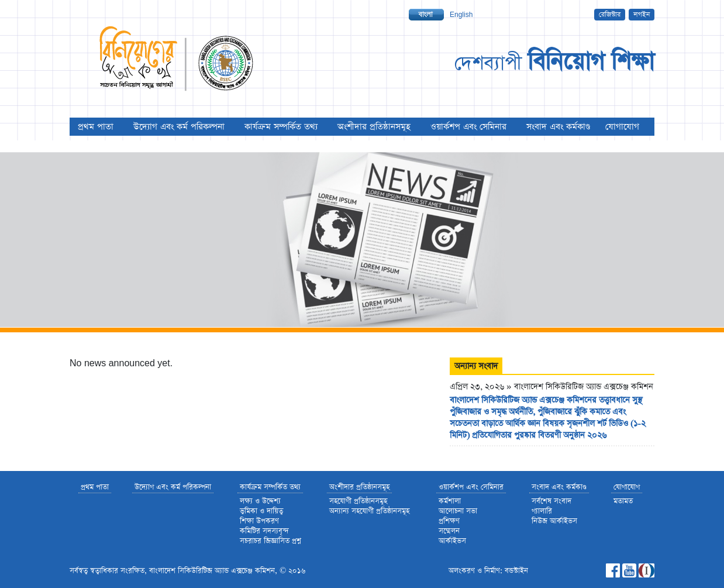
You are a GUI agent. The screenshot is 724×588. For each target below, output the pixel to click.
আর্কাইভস (452, 541)
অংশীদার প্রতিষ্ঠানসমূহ (374, 127)
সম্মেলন (449, 531)
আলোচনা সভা (458, 511)
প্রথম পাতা (96, 127)
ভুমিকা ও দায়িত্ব (261, 511)
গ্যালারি (542, 511)
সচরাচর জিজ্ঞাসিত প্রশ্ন (270, 541)
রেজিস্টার (610, 15)
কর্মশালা (450, 501)
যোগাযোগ (622, 127)
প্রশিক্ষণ (449, 521)
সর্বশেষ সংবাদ (551, 501)
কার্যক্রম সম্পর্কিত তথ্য (281, 127)
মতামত (623, 501)
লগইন (642, 15)
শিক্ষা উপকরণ (259, 521)
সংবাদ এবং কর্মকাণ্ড (558, 127)
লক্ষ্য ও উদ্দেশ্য (260, 501)
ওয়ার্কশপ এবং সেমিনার (468, 127)
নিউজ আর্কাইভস (554, 521)
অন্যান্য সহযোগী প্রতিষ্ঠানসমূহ (369, 511)
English (461, 15)
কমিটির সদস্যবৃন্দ (264, 531)
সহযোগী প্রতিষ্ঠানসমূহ (358, 501)
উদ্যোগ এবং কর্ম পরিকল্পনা (179, 127)
